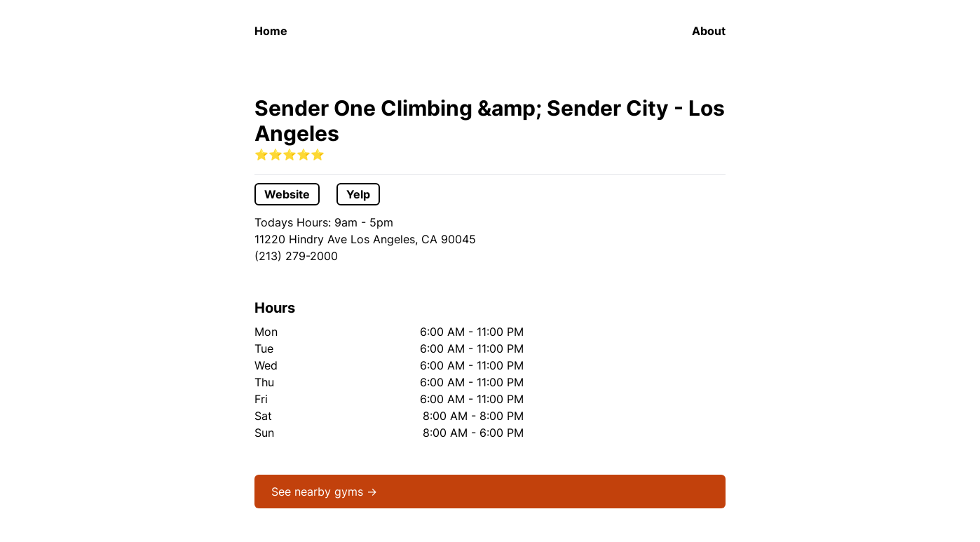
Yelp (358, 194)
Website (287, 194)
